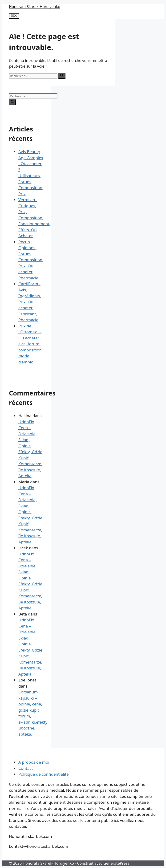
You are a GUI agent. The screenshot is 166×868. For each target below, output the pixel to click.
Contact (26, 768)
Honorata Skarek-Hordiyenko (35, 7)
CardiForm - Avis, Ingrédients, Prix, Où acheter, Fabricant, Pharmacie (30, 302)
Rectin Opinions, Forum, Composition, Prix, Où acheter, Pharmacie (31, 260)
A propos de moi (34, 762)
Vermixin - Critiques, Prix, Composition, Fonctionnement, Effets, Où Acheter (34, 218)
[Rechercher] (62, 76)
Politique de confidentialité (44, 774)
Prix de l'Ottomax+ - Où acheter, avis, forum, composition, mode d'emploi (30, 344)
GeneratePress (116, 863)
